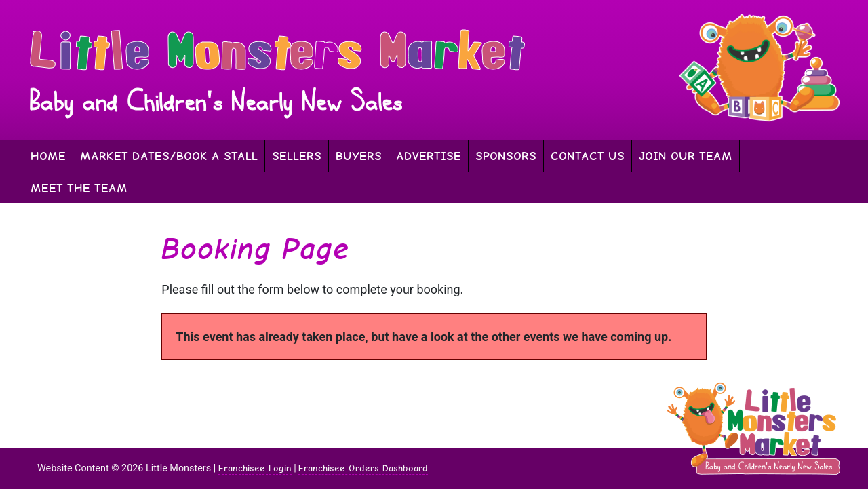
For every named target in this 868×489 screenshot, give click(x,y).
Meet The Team (79, 188)
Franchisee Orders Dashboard (363, 468)
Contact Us (588, 156)
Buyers (359, 156)
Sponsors (506, 156)
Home (48, 156)
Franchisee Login (255, 468)
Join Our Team (686, 156)
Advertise (429, 156)
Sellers (297, 156)
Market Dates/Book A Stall (169, 156)
